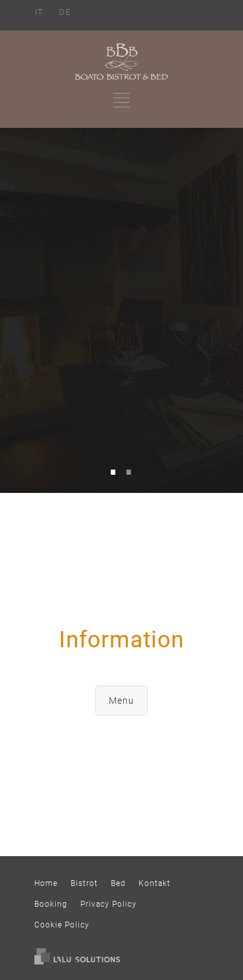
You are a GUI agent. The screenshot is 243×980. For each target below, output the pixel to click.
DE (65, 12)
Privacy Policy (109, 904)
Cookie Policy (62, 925)
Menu (121, 700)
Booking (51, 904)
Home (46, 883)
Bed (118, 883)
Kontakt (155, 883)
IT (39, 12)
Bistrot (84, 883)
